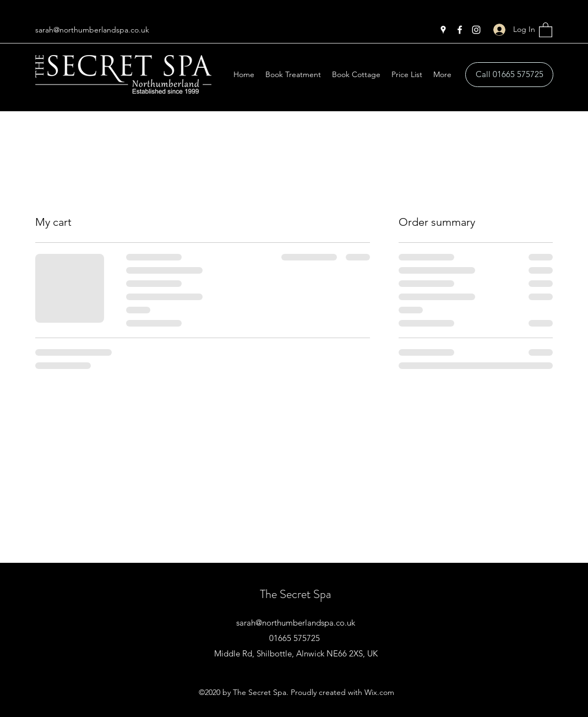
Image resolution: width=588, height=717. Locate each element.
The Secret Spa (295, 594)
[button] (546, 29)
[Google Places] (443, 30)
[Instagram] (476, 30)
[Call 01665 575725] (509, 75)
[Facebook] (460, 30)
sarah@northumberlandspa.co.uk (92, 30)
